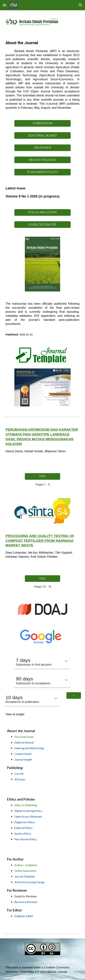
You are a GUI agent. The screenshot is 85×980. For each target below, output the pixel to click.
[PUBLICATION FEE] (42, 225)
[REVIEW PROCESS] (42, 160)
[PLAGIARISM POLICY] (42, 172)
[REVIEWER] (42, 148)
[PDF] (42, 476)
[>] (74, 695)
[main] (42, 75)
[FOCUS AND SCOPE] (42, 212)
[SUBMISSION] (42, 123)
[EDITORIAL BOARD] (42, 136)
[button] (4, 5)
